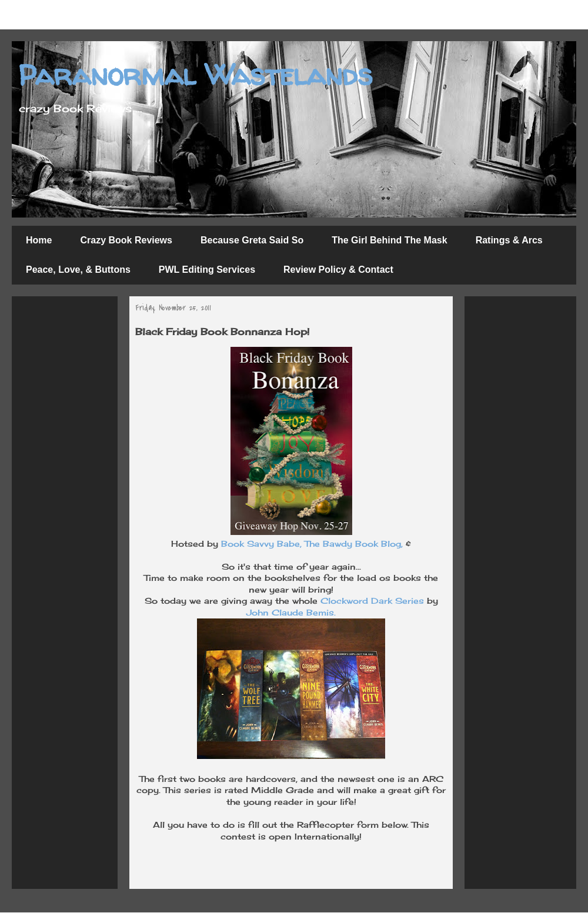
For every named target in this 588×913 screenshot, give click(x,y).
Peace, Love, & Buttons (78, 270)
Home (39, 240)
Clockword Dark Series (372, 601)
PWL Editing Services (207, 270)
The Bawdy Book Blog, (354, 544)
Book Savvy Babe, (261, 544)
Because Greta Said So (252, 240)
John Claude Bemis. (291, 612)
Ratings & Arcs (509, 240)
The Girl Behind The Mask (389, 240)
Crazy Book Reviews (126, 240)
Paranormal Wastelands (195, 74)
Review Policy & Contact (338, 270)
